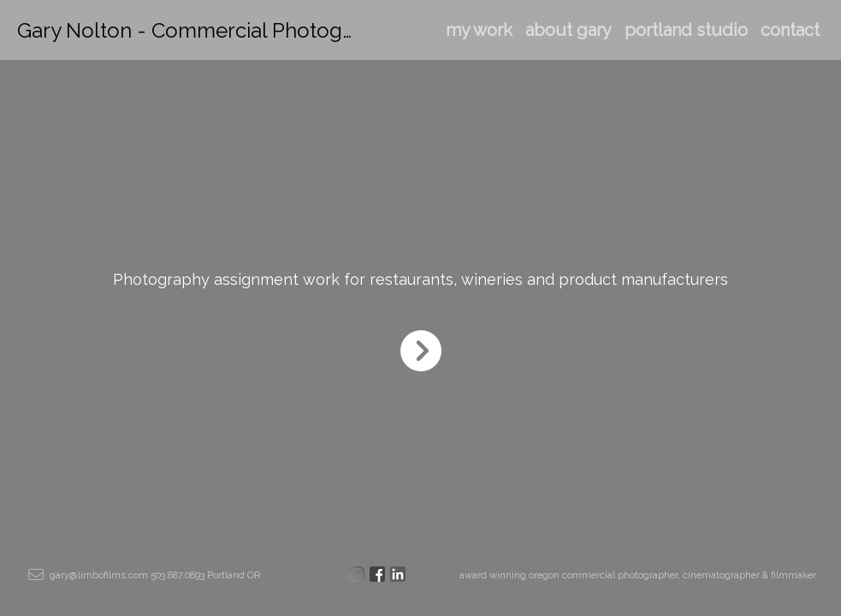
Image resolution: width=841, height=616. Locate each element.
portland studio (686, 30)
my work (479, 30)
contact (790, 30)
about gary (569, 30)
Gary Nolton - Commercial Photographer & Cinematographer (307, 30)
